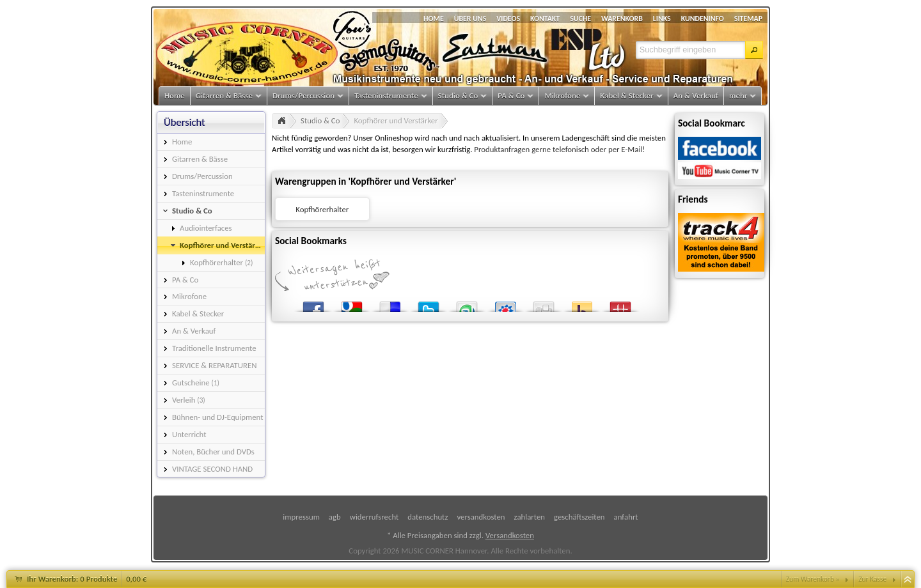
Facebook (313, 304)
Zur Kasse (872, 579)
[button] (754, 50)
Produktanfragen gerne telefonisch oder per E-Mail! (559, 149)
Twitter (429, 304)
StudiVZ (505, 304)
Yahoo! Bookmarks (582, 304)
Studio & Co (320, 120)
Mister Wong (620, 304)
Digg (544, 304)
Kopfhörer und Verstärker (396, 120)
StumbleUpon (467, 304)
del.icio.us (390, 304)
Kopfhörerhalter (322, 209)
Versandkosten (510, 535)
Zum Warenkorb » (813, 579)
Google (352, 304)
